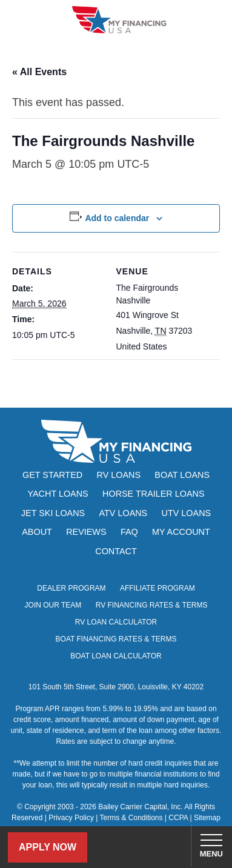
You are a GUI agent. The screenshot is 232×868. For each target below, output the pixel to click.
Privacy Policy (71, 818)
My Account (181, 532)
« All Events (39, 72)
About (37, 532)
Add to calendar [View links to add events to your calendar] (117, 218)
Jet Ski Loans (53, 513)
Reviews (86, 532)
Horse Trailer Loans (153, 494)
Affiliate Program (157, 588)
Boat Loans (182, 475)
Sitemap (207, 818)
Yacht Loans (58, 494)
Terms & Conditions (131, 818)
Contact (116, 551)
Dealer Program (71, 588)
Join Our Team (53, 605)
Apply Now (48, 847)
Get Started (52, 475)
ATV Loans (124, 513)
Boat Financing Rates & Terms (116, 639)
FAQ (129, 532)
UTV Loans (187, 513)
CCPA (178, 818)
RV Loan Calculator (116, 622)
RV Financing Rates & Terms (152, 605)
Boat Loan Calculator (116, 656)
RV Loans (119, 475)
